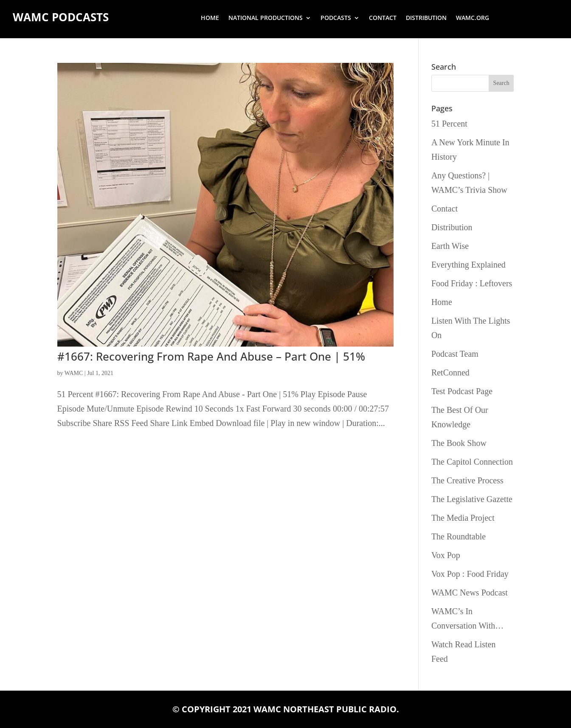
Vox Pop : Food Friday (470, 574)
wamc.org (473, 18)
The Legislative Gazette (472, 499)
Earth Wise (450, 246)
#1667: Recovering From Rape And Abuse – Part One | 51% (211, 356)
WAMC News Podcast (470, 593)
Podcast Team (455, 354)
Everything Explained (468, 265)
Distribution (426, 18)
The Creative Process (467, 480)
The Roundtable (458, 536)
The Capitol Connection (472, 462)
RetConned (450, 372)
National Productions (266, 18)
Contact (383, 18)
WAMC (74, 373)
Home (210, 18)
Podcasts (336, 18)
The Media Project (463, 518)
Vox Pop (446, 555)
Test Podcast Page (462, 391)
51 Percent (449, 124)
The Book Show (459, 443)
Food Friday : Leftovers (472, 283)
